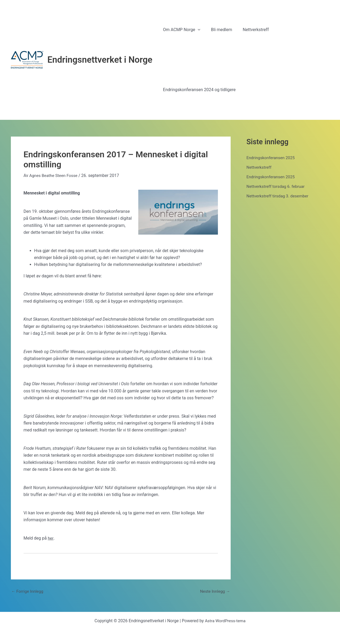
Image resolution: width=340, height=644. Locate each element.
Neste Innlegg (214, 591)
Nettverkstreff (260, 167)
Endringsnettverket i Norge (100, 60)
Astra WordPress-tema (225, 621)
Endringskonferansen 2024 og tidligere (198, 90)
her (51, 538)
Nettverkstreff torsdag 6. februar (277, 186)
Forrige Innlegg (28, 591)
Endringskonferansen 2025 (272, 158)
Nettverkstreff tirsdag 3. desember (279, 196)
